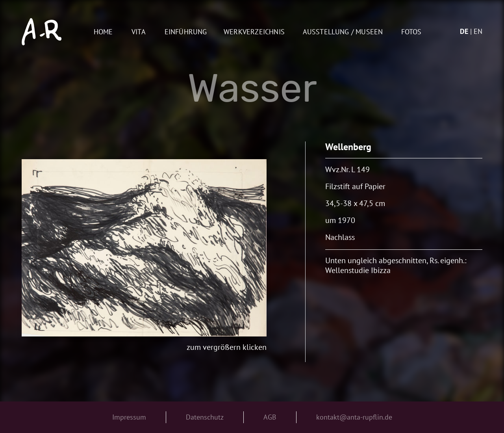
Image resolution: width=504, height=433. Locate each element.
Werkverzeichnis (254, 32)
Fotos (411, 32)
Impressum (129, 417)
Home (103, 32)
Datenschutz (205, 417)
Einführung (186, 32)
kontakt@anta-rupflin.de (354, 417)
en (478, 31)
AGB (270, 417)
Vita (139, 32)
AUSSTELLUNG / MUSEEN (343, 32)
